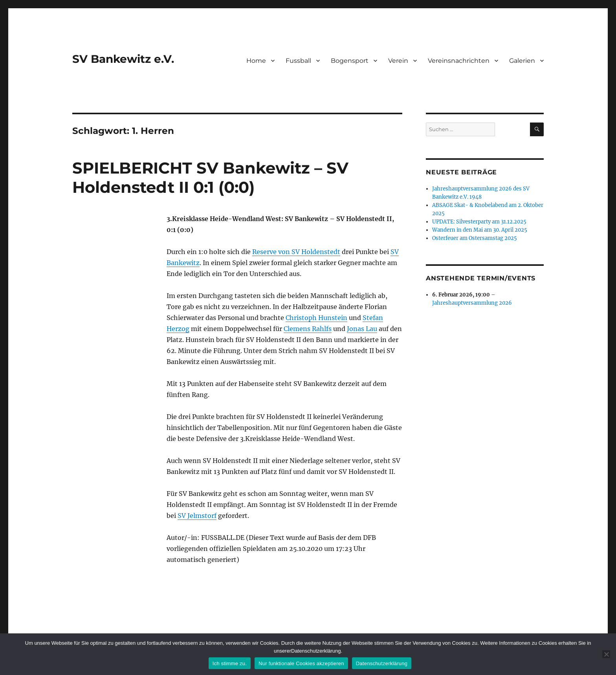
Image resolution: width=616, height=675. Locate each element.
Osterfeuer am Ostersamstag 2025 (475, 238)
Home (256, 61)
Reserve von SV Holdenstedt (296, 252)
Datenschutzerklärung (382, 663)
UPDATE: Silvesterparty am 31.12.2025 (479, 222)
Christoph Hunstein (316, 318)
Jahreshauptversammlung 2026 (472, 303)
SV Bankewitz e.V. (123, 59)
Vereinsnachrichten (459, 61)
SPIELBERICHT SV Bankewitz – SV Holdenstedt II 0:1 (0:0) (210, 177)
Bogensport (350, 61)
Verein (398, 61)
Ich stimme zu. (230, 663)
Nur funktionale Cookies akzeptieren (301, 663)
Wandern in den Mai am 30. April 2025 (480, 230)
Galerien (522, 61)
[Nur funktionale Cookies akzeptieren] (606, 654)
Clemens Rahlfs (308, 329)
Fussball (298, 61)
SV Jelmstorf (197, 516)
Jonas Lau (362, 329)
